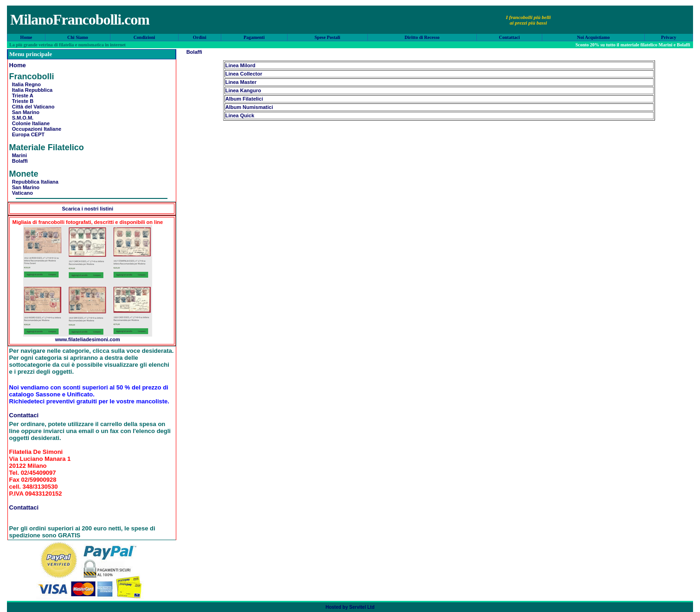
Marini (18, 155)
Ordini (200, 37)
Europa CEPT (27, 134)
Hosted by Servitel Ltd (350, 607)
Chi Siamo (78, 37)
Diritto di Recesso (422, 37)
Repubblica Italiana (34, 182)
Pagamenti (254, 37)
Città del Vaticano (32, 107)
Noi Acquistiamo (594, 37)
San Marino (24, 112)
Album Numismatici (249, 107)
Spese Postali (327, 37)
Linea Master (241, 82)
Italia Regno (25, 84)
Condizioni (144, 37)
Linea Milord (241, 65)
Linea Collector (244, 74)
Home (26, 37)
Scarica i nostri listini (87, 209)
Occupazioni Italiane (35, 129)
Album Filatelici (244, 99)
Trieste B (22, 101)
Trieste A (21, 96)
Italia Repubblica (31, 90)
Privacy (669, 37)
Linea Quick (240, 115)
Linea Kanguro (243, 90)
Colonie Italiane (29, 123)
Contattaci (510, 37)
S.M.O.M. (22, 118)
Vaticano (21, 193)
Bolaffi (19, 161)
